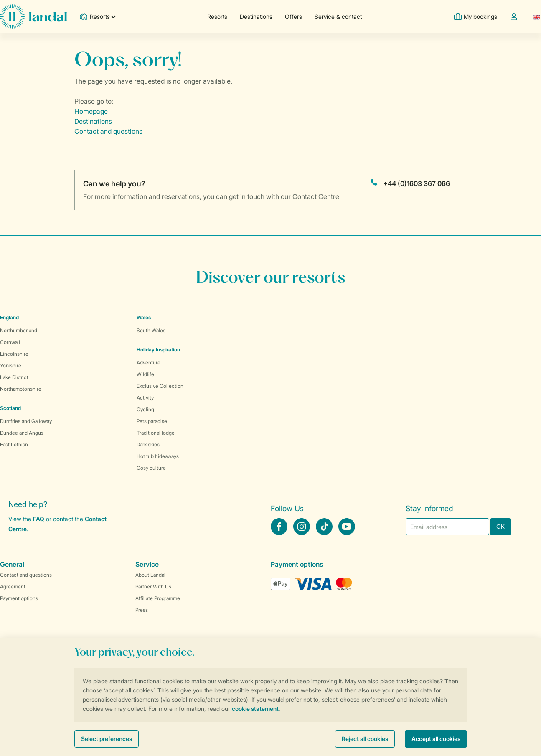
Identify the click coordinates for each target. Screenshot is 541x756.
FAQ (39, 519)
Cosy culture (151, 468)
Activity (145, 398)
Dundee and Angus (22, 433)
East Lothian (14, 444)
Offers (293, 17)
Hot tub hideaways (158, 456)
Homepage (91, 111)
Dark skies (148, 444)
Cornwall (10, 342)
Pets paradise (152, 421)
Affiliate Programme (158, 598)
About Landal (150, 575)
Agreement (13, 587)
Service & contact (338, 17)
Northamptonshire (21, 389)
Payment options (19, 598)
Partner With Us (153, 587)
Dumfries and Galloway (26, 421)
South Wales (151, 330)
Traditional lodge (156, 433)
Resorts (217, 17)
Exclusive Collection (160, 386)
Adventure (149, 363)
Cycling (145, 409)
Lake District (14, 377)
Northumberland (19, 330)
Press (142, 610)
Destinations (256, 17)
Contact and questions (108, 131)
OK (500, 526)
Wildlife (145, 374)
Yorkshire (11, 365)
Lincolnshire (14, 354)
